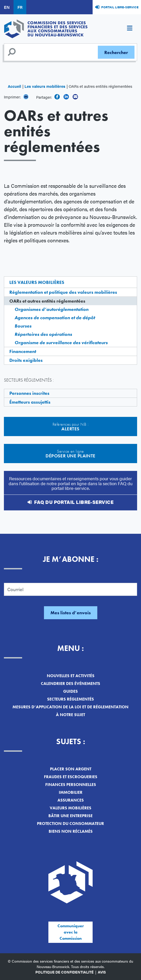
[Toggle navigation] (130, 29)
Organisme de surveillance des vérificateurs (61, 342)
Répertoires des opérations (43, 334)
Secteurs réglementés (70, 699)
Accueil (14, 86)
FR (20, 7)
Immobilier (71, 792)
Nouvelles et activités (71, 676)
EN (7, 7)
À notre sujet (70, 715)
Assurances (71, 800)
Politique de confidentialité (65, 972)
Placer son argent (71, 769)
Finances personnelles (71, 785)
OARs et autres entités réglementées (47, 301)
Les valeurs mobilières (45, 86)
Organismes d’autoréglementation (52, 309)
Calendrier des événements (70, 684)
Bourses (23, 326)
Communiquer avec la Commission (71, 932)
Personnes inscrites (29, 393)
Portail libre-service (120, 7)
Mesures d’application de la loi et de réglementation (70, 707)
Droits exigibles (26, 360)
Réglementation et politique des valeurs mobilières (63, 292)
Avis (102, 972)
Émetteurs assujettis (30, 402)
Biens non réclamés (71, 831)
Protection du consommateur (70, 824)
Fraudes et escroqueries (71, 777)
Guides (70, 691)
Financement (23, 351)
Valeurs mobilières (70, 808)
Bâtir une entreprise (70, 816)
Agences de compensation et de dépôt (55, 318)
